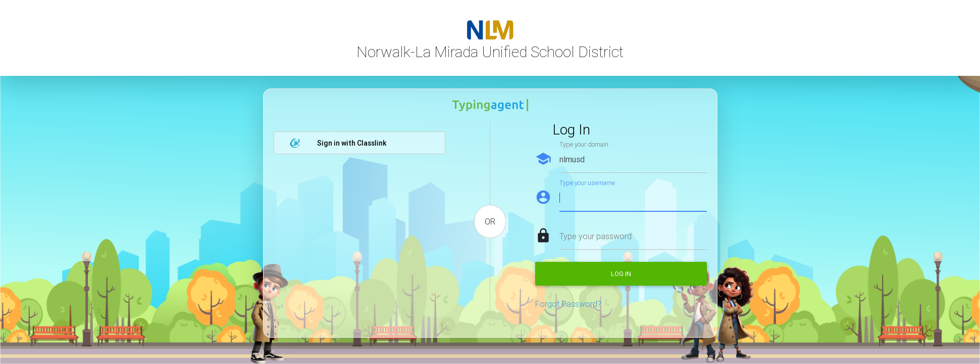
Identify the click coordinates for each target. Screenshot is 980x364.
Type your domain (584, 144)
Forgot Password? (568, 304)
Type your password (596, 236)
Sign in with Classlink (338, 143)
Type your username (587, 183)
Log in (621, 274)
